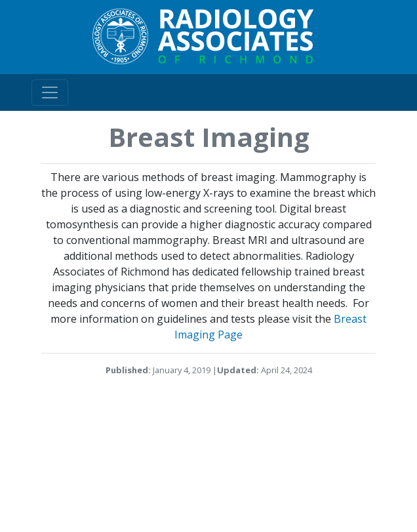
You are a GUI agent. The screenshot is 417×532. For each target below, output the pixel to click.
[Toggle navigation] (50, 92)
